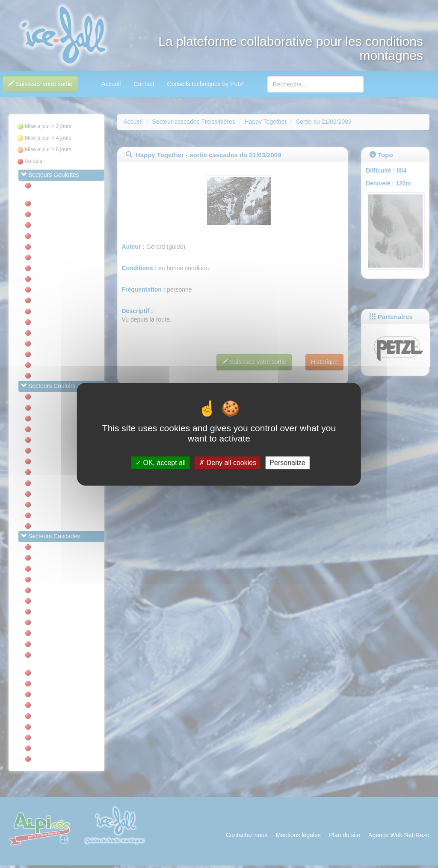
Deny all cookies (228, 463)
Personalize (287, 463)
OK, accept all (161, 463)
